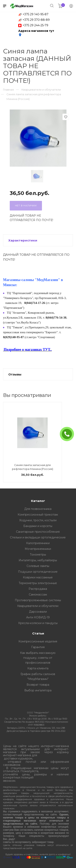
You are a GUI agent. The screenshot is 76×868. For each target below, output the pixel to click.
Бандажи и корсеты (38, 526)
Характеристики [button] (23, 240)
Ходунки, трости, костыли (38, 520)
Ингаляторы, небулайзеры (38, 560)
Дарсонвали (38, 612)
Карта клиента (38, 668)
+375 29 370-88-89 (36, 20)
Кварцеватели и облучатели (38, 606)
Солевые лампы (38, 566)
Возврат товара (38, 685)
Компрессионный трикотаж (38, 515)
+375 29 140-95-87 (35, 14)
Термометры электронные (38, 583)
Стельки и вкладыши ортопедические (38, 537)
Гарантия (38, 647)
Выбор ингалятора (38, 690)
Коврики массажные (38, 577)
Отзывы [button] (15, 374)
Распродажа (38, 589)
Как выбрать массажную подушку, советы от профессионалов (38, 658)
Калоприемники (38, 543)
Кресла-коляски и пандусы (38, 623)
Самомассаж (38, 595)
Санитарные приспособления (38, 532)
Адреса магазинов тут (36, 33)
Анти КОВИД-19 (38, 617)
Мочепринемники (38, 549)
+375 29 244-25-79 (35, 25)
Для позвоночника (38, 509)
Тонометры (38, 555)
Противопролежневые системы (38, 600)
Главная (8, 90)
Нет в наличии (26, 206)
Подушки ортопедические (38, 572)
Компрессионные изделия (38, 641)
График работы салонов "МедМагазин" (38, 676)
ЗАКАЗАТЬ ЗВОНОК (69, 434)
